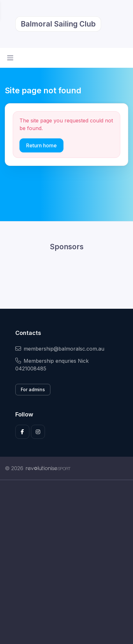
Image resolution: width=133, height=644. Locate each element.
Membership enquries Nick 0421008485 (52, 365)
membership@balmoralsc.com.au (60, 349)
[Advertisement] (66, 562)
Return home (41, 145)
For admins (33, 389)
